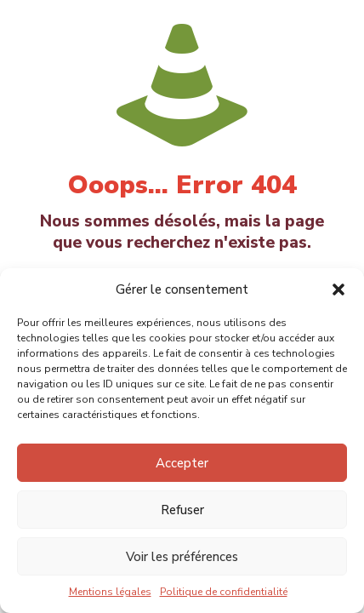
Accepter (182, 463)
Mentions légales (110, 592)
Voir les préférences (182, 557)
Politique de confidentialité (224, 592)
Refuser (182, 510)
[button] (338, 289)
